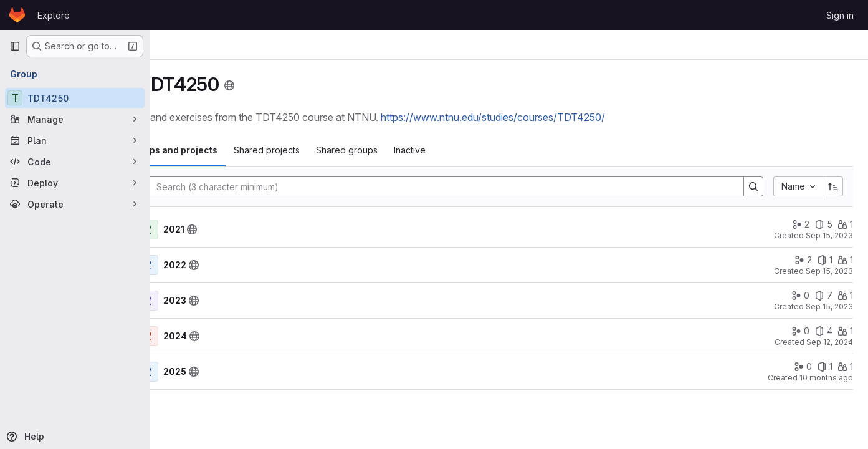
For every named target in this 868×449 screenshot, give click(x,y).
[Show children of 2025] (174, 372)
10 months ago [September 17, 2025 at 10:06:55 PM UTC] (826, 378)
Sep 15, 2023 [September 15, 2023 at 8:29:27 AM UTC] (829, 307)
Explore (54, 15)
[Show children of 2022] (174, 265)
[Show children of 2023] (174, 301)
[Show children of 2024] (174, 336)
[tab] (226, 150)
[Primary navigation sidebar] (15, 46)
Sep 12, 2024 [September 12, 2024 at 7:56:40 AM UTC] (830, 342)
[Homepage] (17, 15)
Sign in (840, 15)
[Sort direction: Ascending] (833, 186)
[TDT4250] (75, 98)
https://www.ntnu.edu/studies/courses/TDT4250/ (554, 117)
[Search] (471, 186)
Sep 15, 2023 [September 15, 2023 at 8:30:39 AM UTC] (829, 271)
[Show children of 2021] (174, 229)
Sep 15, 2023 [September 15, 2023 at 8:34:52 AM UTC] (829, 235)
